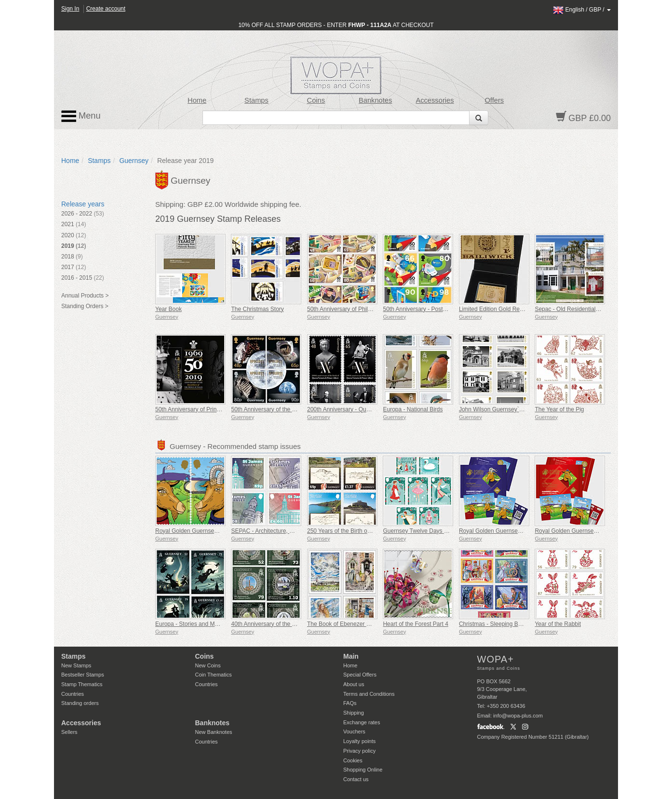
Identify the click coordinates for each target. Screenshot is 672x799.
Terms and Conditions (369, 694)
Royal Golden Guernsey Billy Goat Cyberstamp (519, 531)
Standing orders (80, 703)
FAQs (350, 703)
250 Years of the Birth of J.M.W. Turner (357, 531)
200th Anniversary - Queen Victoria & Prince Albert (372, 409)
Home (197, 100)
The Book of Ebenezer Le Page (347, 624)
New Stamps (76, 665)
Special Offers (360, 675)
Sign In (70, 9)
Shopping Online (363, 770)
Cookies (353, 760)
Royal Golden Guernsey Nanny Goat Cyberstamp (598, 531)
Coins (316, 100)
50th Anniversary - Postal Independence (434, 309)
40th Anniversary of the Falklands (274, 624)
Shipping (354, 713)
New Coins (208, 665)
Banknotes (375, 100)
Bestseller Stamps (83, 675)
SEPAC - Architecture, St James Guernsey (285, 531)
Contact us (356, 779)
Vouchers (354, 731)
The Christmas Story (257, 309)
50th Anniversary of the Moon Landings (281, 409)
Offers (494, 100)
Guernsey (134, 161)
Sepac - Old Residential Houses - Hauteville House (600, 309)
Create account (106, 9)
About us (354, 684)
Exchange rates (362, 722)
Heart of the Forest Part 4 (415, 624)
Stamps (256, 100)
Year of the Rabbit (558, 624)
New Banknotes (214, 732)
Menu (81, 116)
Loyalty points (359, 741)
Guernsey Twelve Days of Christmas (430, 531)
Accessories (435, 100)
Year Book (168, 309)
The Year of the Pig (559, 409)
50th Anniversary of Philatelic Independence (363, 309)
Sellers (69, 732)
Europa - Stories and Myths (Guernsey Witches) (217, 624)
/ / (582, 10)
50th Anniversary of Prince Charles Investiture (214, 409)
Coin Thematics (214, 675)
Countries (73, 694)
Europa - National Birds (413, 409)
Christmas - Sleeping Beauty (496, 624)
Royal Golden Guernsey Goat (193, 531)
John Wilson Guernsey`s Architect (502, 409)
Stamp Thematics (82, 684)
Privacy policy (359, 751)
